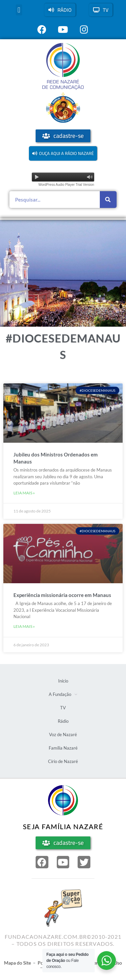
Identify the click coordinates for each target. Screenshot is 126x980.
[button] (19, 10)
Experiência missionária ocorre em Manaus (62, 595)
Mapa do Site (17, 963)
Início (63, 681)
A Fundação (63, 694)
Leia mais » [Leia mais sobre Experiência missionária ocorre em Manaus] (24, 626)
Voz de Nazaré (63, 734)
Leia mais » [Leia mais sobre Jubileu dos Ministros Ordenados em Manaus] (24, 493)
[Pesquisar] (108, 200)
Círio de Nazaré (63, 761)
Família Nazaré (63, 748)
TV (63, 708)
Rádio (63, 721)
